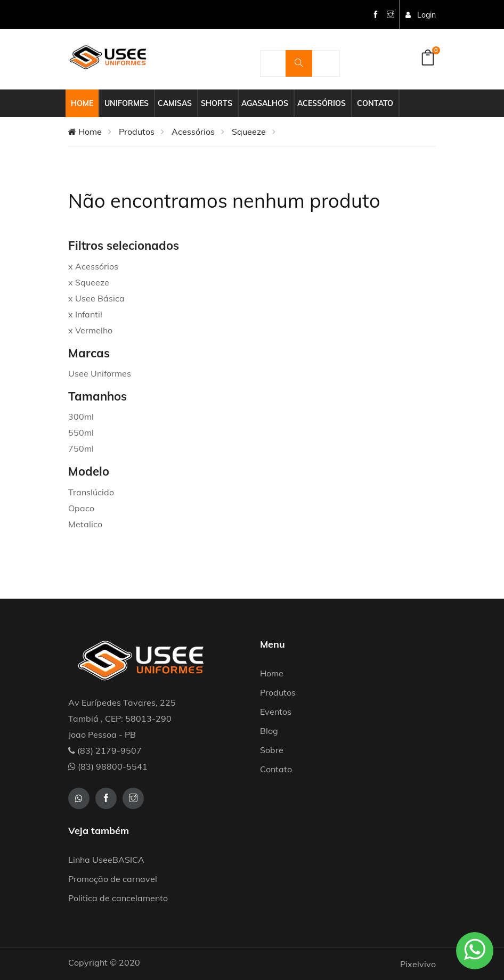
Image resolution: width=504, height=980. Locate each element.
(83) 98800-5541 (108, 766)
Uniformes (127, 103)
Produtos (137, 132)
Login (421, 15)
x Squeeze (89, 282)
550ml (81, 432)
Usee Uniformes (100, 373)
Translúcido (91, 492)
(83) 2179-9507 (105, 750)
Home (82, 103)
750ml (81, 448)
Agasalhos (265, 103)
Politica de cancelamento (118, 898)
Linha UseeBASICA (106, 860)
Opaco (81, 508)
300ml (81, 416)
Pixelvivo (418, 964)
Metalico (85, 524)
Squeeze (249, 132)
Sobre (272, 750)
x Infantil (85, 314)
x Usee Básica (96, 298)
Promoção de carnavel (113, 879)
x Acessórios (93, 266)
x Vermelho (90, 330)
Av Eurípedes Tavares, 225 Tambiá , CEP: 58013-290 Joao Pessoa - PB (122, 718)
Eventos (276, 712)
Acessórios (322, 103)
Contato (375, 103)
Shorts (217, 103)
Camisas (175, 103)
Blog (269, 731)
